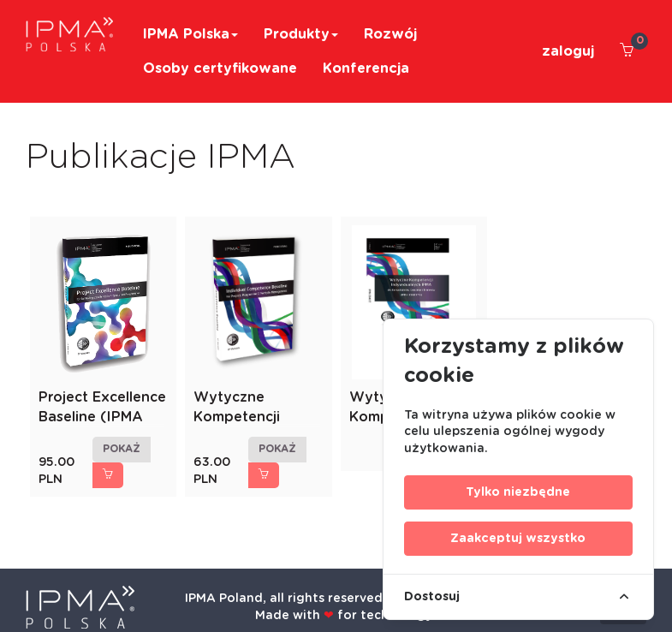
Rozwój (390, 34)
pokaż (122, 449)
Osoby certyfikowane (220, 69)
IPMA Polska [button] (190, 34)
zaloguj (568, 51)
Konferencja (366, 69)
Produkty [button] (301, 34)
